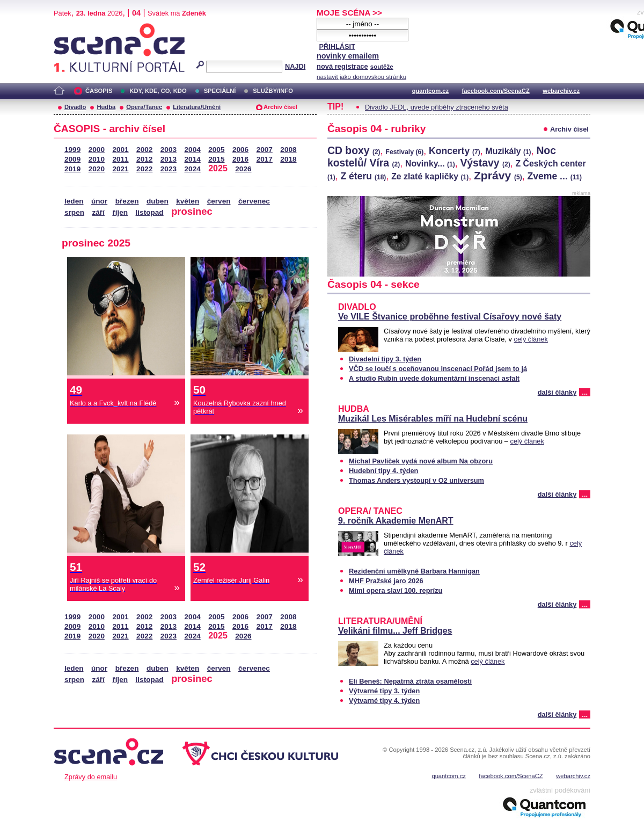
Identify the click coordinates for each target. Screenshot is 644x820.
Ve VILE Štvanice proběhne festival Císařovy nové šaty (450, 317)
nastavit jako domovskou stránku (361, 77)
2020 (97, 169)
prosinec (192, 211)
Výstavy (485, 163)
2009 (72, 159)
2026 (243, 169)
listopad (150, 212)
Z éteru (363, 176)
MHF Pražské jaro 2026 (386, 581)
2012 (144, 159)
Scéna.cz (72, 28)
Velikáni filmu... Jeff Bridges (395, 631)
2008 (288, 150)
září (98, 212)
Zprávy (498, 175)
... (585, 392)
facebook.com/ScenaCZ (496, 91)
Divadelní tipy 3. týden (385, 359)
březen (127, 201)
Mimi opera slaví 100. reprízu (396, 590)
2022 (144, 169)
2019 (72, 169)
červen (219, 201)
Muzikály (508, 151)
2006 (240, 150)
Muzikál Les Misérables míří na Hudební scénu (433, 419)
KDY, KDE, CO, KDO (158, 91)
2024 (193, 169)
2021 (120, 169)
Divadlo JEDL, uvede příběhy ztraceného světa (437, 107)
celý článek (531, 339)
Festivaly (404, 152)
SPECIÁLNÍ (220, 91)
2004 (193, 150)
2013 (169, 159)
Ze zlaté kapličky (430, 176)
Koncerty (455, 151)
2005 (216, 150)
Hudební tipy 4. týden (383, 471)
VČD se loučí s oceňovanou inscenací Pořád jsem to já (438, 369)
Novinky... (430, 164)
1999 (72, 150)
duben (158, 201)
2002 (144, 150)
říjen (120, 212)
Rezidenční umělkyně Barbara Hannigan (414, 571)
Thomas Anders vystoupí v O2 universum (416, 480)
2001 (120, 150)
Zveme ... (554, 176)
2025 (218, 168)
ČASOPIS (99, 91)
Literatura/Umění (197, 107)
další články (557, 392)
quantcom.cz (430, 91)
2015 (216, 159)
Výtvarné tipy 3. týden (384, 691)
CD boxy (354, 150)
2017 (265, 159)
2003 (169, 150)
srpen (74, 212)
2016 (240, 159)
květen (188, 201)
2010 (97, 159)
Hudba (106, 107)
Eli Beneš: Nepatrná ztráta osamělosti (410, 681)
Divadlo (75, 107)
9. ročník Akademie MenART (396, 521)
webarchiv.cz (561, 91)
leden (74, 201)
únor (99, 201)
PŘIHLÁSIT (337, 46)
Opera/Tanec (144, 107)
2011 (120, 159)
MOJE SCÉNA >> (349, 13)
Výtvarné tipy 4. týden (384, 701)
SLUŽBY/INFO (273, 91)
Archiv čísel (280, 107)
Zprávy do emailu (91, 777)
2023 (169, 169)
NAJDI (295, 66)
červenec (254, 201)
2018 (288, 159)
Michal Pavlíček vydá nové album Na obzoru (421, 461)
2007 (265, 150)
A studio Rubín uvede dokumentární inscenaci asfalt (434, 378)
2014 (193, 159)
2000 (97, 150)
